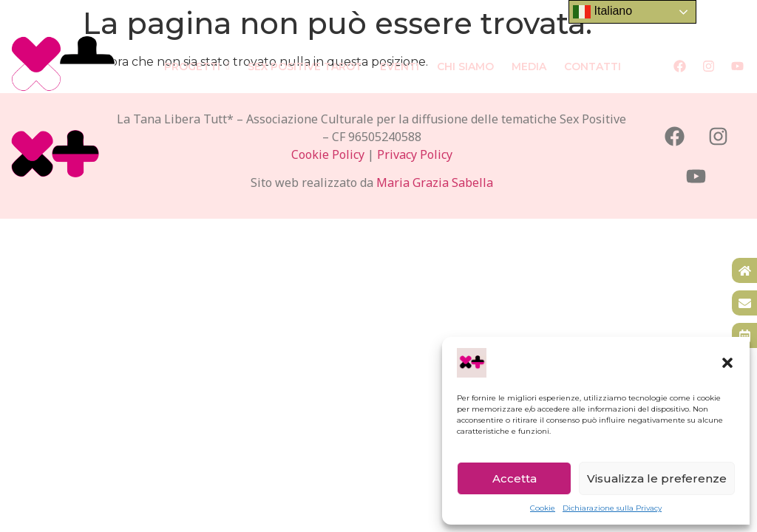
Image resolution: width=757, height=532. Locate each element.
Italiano (602, 12)
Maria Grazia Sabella (435, 183)
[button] (727, 363)
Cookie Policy (328, 154)
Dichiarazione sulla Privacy (612, 508)
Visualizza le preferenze (657, 478)
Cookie (543, 508)
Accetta (515, 478)
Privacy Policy (415, 154)
